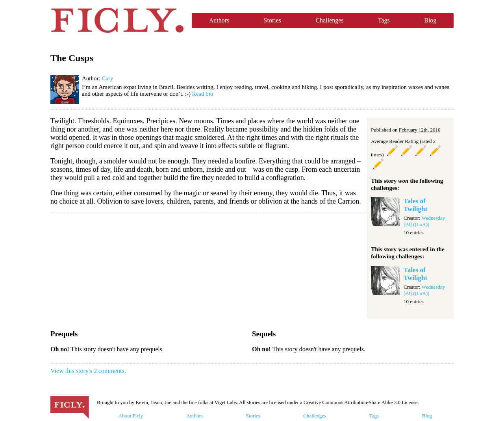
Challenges (329, 20)
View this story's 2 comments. (88, 371)
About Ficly (131, 416)
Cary (107, 78)
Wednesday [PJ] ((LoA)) (424, 221)
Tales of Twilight (415, 205)
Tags (384, 20)
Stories (272, 20)
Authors (219, 20)
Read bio (203, 94)
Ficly (117, 20)
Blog (430, 20)
